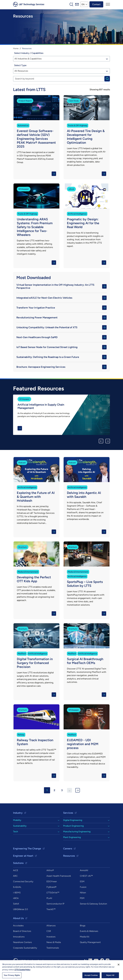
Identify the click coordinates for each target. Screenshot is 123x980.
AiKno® (50, 870)
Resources (69, 856)
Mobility (17, 820)
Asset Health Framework (59, 876)
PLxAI (49, 898)
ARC (15, 876)
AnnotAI (84, 870)
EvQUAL (17, 887)
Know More (36, 137)
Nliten (83, 893)
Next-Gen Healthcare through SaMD (61, 337)
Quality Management (90, 942)
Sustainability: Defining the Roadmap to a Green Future (61, 357)
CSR (49, 931)
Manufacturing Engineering (77, 832)
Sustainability (20, 826)
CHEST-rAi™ (86, 876)
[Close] (119, 976)
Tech (16, 832)
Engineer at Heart (23, 856)
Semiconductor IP (55, 904)
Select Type (20, 65)
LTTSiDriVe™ (53, 893)
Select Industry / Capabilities (29, 53)
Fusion (83, 887)
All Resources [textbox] (21, 71)
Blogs (83, 926)
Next (108, 441)
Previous (101, 441)
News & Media (54, 942)
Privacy (58, 969)
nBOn (16, 898)
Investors (51, 937)
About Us (18, 918)
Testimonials (53, 948)
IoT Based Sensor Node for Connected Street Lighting (61, 347)
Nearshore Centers (22, 942)
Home (16, 48)
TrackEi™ (51, 909)
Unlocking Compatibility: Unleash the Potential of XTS (61, 327)
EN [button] (83, 4)
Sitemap (68, 969)
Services (68, 813)
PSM (82, 898)
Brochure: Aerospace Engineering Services (61, 367)
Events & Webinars (89, 931)
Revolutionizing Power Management (61, 318)
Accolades (18, 926)
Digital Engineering (73, 820)
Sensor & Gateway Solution (93, 904)
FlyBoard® (51, 887)
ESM (82, 881)
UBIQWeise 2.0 (20, 909)
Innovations (19, 937)
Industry (18, 813)
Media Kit (85, 937)
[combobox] (61, 59)
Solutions (18, 863)
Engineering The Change (27, 849)
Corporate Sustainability (25, 948)
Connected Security (23, 881)
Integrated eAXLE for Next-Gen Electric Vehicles (61, 298)
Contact (96, 4)
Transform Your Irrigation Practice (61, 308)
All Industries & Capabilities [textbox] (28, 59)
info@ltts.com (82, 969)
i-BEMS (17, 893)
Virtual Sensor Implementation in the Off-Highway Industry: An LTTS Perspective (61, 286)
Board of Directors (22, 931)
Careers (68, 849)
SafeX (16, 904)
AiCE (16, 870)
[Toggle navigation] (108, 4)
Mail (77, 4)
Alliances (51, 926)
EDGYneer (52, 881)
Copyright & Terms (43, 969)
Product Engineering (73, 826)
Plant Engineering (72, 837)
